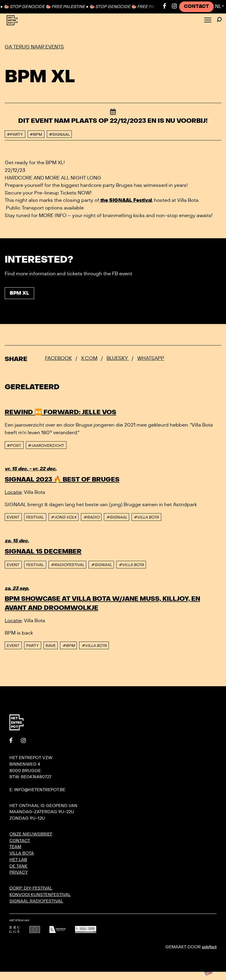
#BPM (69, 646)
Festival (35, 517)
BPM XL (19, 293)
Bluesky (118, 358)
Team (15, 847)
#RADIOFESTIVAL (67, 565)
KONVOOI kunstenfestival (40, 895)
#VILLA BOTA (146, 517)
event (13, 517)
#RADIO (91, 517)
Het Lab (18, 860)
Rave (51, 646)
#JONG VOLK (64, 517)
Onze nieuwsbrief (31, 834)
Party (33, 646)
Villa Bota (22, 853)
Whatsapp (151, 358)
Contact (196, 6)
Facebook (58, 358)
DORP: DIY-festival (31, 888)
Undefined (209, 947)
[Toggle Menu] (208, 20)
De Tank (18, 866)
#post (14, 446)
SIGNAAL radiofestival (36, 901)
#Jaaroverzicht (46, 446)
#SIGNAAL (117, 517)
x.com (89, 358)
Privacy (19, 872)
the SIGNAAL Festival (126, 200)
